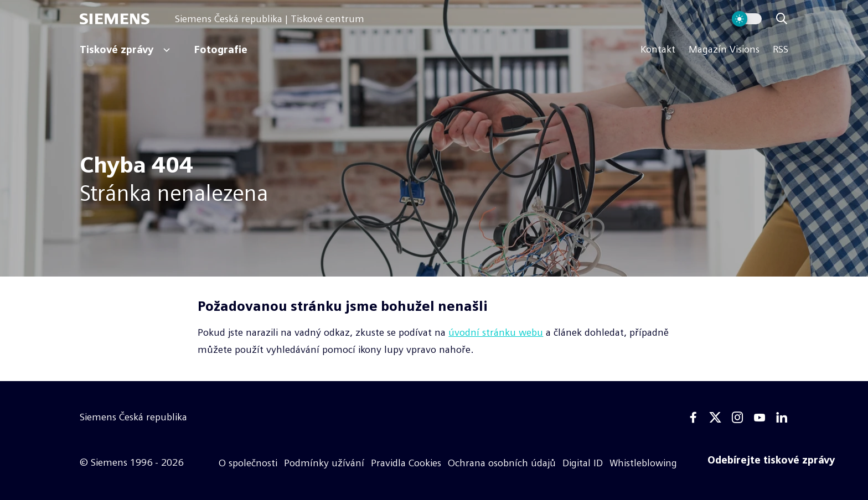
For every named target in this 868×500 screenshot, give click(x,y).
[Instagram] (737, 418)
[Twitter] (715, 418)
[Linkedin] (782, 418)
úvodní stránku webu (496, 332)
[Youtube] (759, 418)
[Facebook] (693, 418)
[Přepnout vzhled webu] (747, 19)
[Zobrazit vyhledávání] (782, 19)
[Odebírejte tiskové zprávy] (771, 460)
